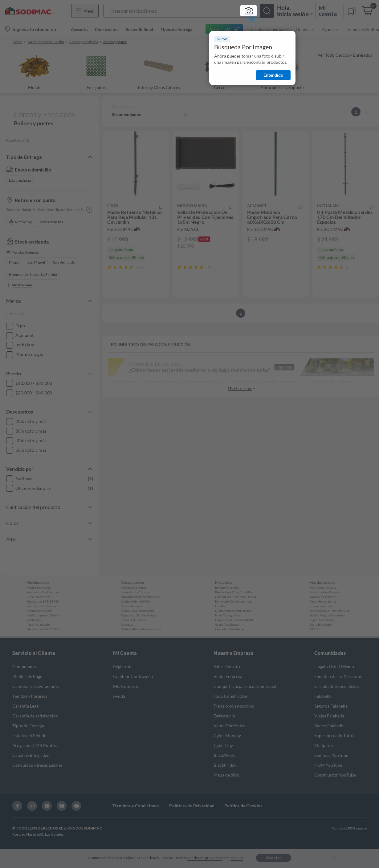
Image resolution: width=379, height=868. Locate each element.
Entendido (273, 75)
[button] (189, 11)
